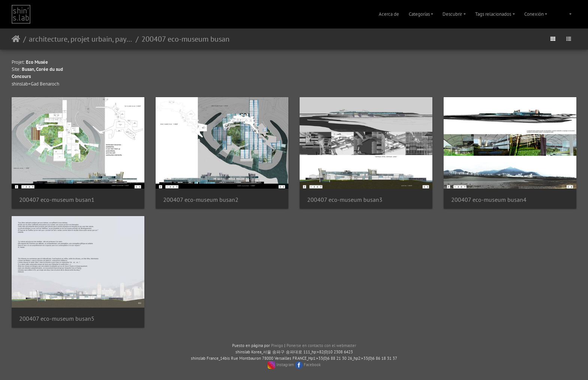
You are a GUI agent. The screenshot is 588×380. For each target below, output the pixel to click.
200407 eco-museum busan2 (201, 200)
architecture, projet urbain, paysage (81, 39)
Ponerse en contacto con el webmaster (321, 345)
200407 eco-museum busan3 (345, 200)
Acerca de (389, 14)
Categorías (419, 14)
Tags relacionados (493, 14)
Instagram (285, 365)
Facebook (312, 365)
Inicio (16, 39)
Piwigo (277, 345)
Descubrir (452, 14)
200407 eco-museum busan (185, 39)
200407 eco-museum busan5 (57, 319)
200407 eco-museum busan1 (57, 200)
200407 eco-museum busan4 (489, 200)
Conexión (534, 14)
